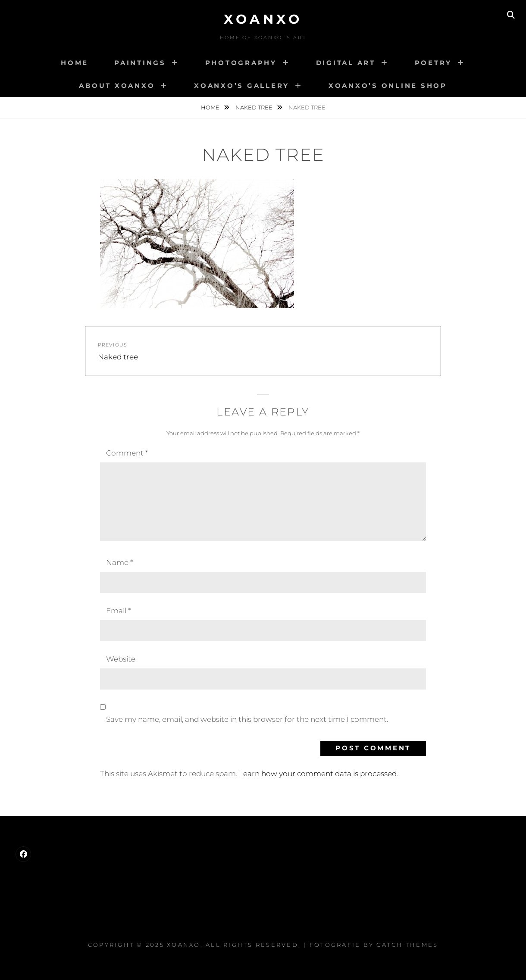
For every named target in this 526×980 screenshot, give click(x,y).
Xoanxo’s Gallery (242, 86)
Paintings (140, 63)
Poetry (434, 63)
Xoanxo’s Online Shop (388, 86)
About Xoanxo (117, 86)
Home (75, 63)
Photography (241, 63)
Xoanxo (263, 19)
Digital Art (346, 63)
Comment (127, 453)
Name (119, 562)
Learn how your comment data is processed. (318, 774)
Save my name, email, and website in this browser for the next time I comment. (247, 719)
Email (118, 611)
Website (121, 659)
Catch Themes (407, 945)
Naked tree (255, 107)
